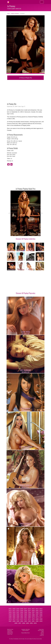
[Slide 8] (32, 234)
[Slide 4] (22, 234)
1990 (26, 615)
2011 (14, 611)
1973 (22, 619)
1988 (33, 615)
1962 (29, 621)
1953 (35, 623)
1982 (22, 617)
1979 (33, 617)
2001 (18, 613)
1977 (41, 617)
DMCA (43, 632)
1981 (26, 617)
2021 (10, 609)
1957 (20, 623)
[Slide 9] (34, 234)
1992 (18, 615)
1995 (41, 613)
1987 (37, 615)
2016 (29, 609)
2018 (22, 609)
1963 (26, 621)
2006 (33, 611)
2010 (18, 611)
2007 (29, 611)
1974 (18, 619)
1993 (14, 615)
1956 (24, 623)
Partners (42, 634)
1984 (14, 617)
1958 (16, 623)
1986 (41, 615)
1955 (27, 623)
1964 (22, 621)
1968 (41, 619)
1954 (31, 623)
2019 (18, 609)
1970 (33, 619)
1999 (26, 613)
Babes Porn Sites (33, 639)
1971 (29, 619)
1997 (33, 613)
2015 (33, 609)
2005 (37, 611)
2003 (10, 613)
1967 (10, 621)
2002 (14, 613)
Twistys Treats (10, 634)
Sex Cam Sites (39, 639)
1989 (29, 615)
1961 (33, 621)
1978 (37, 617)
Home (8, 14)
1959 (41, 621)
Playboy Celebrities (15, 14)
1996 (37, 613)
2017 (26, 609)
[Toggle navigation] (42, 2)
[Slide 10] (37, 234)
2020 (14, 609)
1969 (37, 619)
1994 (10, 615)
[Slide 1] (14, 234)
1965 (18, 621)
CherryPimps (10, 631)
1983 (18, 617)
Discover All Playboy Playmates (26, 293)
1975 (14, 619)
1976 (10, 619)
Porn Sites (11, 639)
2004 (41, 611)
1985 (10, 617)
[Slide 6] (27, 234)
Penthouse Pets (10, 633)
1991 (22, 615)
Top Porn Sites (22, 639)
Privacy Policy (41, 629)
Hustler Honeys (10, 632)
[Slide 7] (29, 234)
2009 (22, 611)
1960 (37, 621)
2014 (37, 609)
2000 (22, 613)
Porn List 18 (27, 639)
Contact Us (42, 635)
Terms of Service (41, 631)
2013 (41, 609)
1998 (29, 613)
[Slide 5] (24, 234)
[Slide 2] (17, 234)
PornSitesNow (16, 639)
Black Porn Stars (10, 629)
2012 (10, 611)
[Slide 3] (19, 234)
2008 (26, 611)
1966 (14, 621)
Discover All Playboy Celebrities (26, 239)
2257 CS (42, 633)
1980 (29, 617)
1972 (26, 619)
